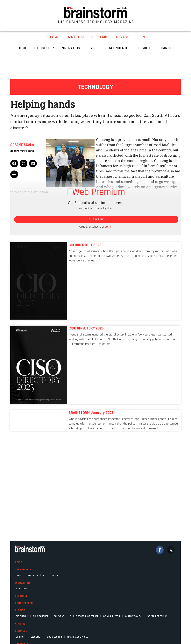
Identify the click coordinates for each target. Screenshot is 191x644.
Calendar (59, 616)
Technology (23, 570)
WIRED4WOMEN (133, 616)
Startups (21, 589)
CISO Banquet (41, 616)
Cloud (19, 575)
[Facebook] (160, 550)
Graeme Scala (22, 145)
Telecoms (35, 637)
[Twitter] (171, 550)
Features (21, 596)
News (55, 575)
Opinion (20, 637)
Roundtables (24, 603)
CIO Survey (22, 616)
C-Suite (20, 610)
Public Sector (54, 637)
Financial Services (78, 637)
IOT (45, 575)
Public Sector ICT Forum (84, 616)
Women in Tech (111, 616)
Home (18, 562)
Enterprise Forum (157, 616)
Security (33, 575)
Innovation (22, 583)
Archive (20, 624)
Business (21, 631)
